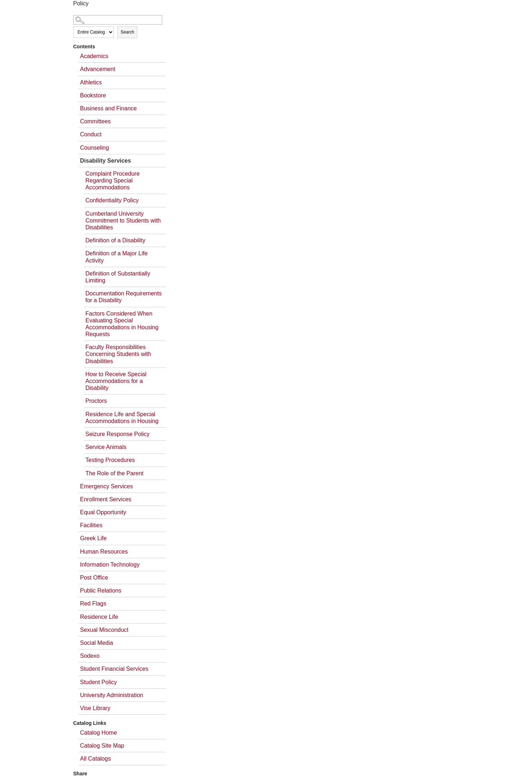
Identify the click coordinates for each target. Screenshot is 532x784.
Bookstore (93, 95)
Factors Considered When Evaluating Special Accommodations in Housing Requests (122, 324)
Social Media (97, 643)
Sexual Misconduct (104, 630)
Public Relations (101, 591)
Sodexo (90, 656)
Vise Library (95, 708)
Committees (95, 121)
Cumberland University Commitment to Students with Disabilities (123, 221)
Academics (94, 56)
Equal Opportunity (103, 512)
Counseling (94, 148)
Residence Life (99, 617)
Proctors (96, 401)
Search (127, 32)
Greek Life (93, 538)
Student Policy (98, 682)
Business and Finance (108, 108)
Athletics (91, 82)
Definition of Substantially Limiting (118, 277)
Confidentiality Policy (112, 200)
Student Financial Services (114, 669)
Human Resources (104, 552)
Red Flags (93, 604)
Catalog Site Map (102, 746)
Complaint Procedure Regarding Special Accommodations (112, 180)
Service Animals (106, 447)
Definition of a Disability (115, 240)
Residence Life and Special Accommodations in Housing (122, 418)
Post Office (94, 578)
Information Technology (110, 565)
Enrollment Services (106, 499)
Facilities (91, 525)
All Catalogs (95, 759)
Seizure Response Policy (118, 434)
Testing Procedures (110, 460)
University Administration (112, 695)
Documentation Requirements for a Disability (124, 297)
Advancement (98, 69)
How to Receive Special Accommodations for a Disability (116, 381)
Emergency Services (107, 486)
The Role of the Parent (114, 473)
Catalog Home (98, 733)
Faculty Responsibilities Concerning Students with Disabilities (118, 354)
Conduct (91, 134)
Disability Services (105, 161)
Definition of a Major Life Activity (117, 257)
